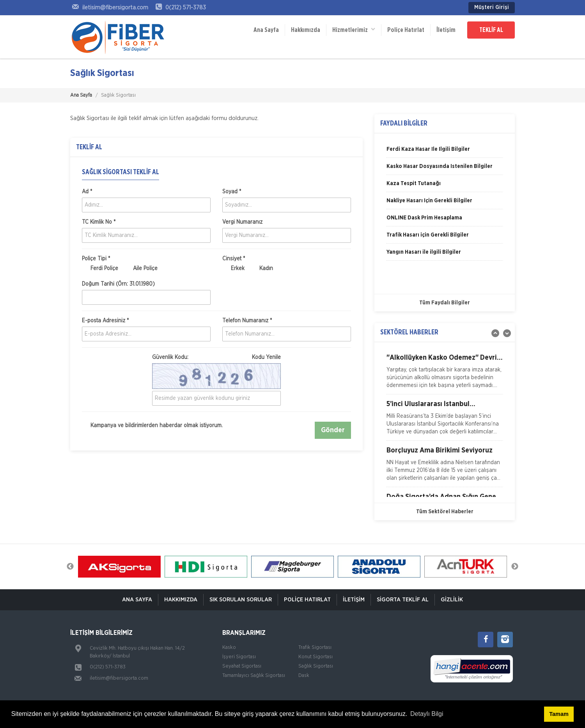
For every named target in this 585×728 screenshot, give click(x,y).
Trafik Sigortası (315, 648)
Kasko (229, 648)
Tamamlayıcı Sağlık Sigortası (254, 676)
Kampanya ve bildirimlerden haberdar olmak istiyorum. (152, 426)
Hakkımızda (306, 30)
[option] (445, 152)
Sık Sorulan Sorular (241, 600)
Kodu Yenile (266, 357)
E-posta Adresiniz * (105, 321)
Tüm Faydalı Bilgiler (445, 303)
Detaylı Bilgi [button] (427, 714)
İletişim (446, 30)
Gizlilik (452, 600)
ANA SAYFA (137, 600)
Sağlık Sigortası (316, 666)
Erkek (233, 269)
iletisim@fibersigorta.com (119, 678)
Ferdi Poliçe (100, 269)
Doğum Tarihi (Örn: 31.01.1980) (118, 284)
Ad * (87, 192)
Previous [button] (70, 567)
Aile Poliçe (141, 269)
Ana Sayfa (266, 30)
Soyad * (232, 192)
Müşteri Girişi (492, 7)
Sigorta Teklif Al (403, 600)
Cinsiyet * (234, 259)
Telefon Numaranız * (247, 321)
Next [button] (515, 567)
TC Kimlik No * (99, 222)
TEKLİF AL (491, 30)
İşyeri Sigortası (239, 657)
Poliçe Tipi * (96, 259)
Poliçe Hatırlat (406, 30)
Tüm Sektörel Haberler (445, 512)
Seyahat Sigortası (242, 666)
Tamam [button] (559, 714)
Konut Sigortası (316, 657)
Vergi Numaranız (242, 222)
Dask (304, 676)
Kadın (262, 269)
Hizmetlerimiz (354, 29)
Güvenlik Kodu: (216, 357)
